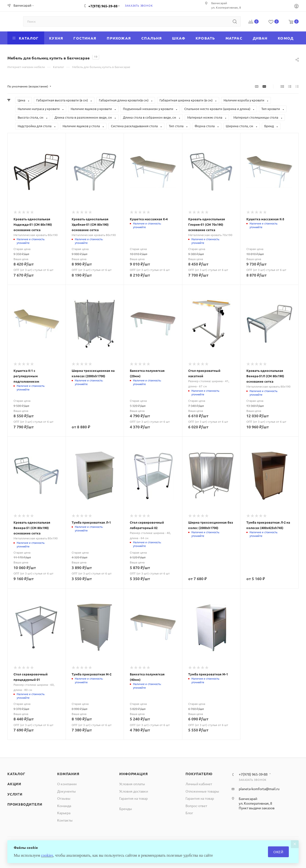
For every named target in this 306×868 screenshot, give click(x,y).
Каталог (16, 774)
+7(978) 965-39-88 (103, 6)
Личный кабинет (199, 784)
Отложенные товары (202, 791)
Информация (133, 774)
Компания (68, 774)
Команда (64, 806)
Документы (67, 791)
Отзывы (64, 798)
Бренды (126, 809)
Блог (189, 813)
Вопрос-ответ (196, 806)
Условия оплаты (132, 784)
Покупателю (199, 774)
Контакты (65, 820)
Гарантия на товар (133, 798)
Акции (14, 784)
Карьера (64, 813)
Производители (25, 804)
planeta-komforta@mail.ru (259, 789)
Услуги (15, 794)
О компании (67, 784)
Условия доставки (134, 791)
